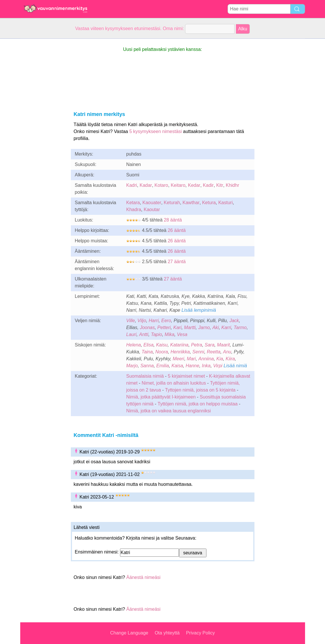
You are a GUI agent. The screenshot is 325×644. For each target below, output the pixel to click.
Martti (190, 327)
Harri (154, 321)
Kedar (194, 185)
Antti (144, 334)
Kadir (208, 185)
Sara (210, 345)
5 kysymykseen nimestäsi (155, 131)
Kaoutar (152, 210)
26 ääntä (177, 230)
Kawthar (191, 203)
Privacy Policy (200, 633)
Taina (147, 352)
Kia (220, 359)
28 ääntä (173, 220)
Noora (162, 352)
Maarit (223, 345)
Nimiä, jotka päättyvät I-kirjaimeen (161, 397)
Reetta (214, 352)
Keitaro (178, 185)
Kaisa (177, 366)
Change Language (129, 633)
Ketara (133, 203)
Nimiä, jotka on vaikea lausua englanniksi (169, 411)
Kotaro (161, 185)
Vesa (182, 334)
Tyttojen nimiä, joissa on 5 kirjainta (200, 390)
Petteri (164, 327)
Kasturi (226, 203)
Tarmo (240, 327)
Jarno (204, 327)
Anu (227, 352)
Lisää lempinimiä (199, 310)
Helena (134, 345)
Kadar (146, 185)
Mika (169, 334)
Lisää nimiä (235, 366)
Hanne (192, 366)
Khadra (134, 210)
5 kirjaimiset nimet (186, 376)
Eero (166, 321)
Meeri (178, 359)
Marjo (132, 366)
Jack (234, 321)
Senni (198, 352)
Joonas (147, 327)
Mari (191, 359)
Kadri (132, 185)
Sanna (147, 366)
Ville (131, 321)
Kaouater (152, 203)
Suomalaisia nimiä (145, 376)
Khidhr (232, 185)
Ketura (209, 203)
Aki (215, 327)
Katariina (179, 345)
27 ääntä (177, 262)
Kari (177, 327)
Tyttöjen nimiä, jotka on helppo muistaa (198, 404)
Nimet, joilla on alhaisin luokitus (174, 383)
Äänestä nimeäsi (143, 577)
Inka (206, 366)
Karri (226, 327)
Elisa (148, 345)
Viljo (142, 321)
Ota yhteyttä (167, 633)
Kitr (220, 185)
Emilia (163, 366)
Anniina (206, 359)
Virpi (218, 366)
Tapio (157, 334)
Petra (197, 345)
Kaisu (162, 345)
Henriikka (180, 352)
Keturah (172, 203)
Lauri (132, 334)
